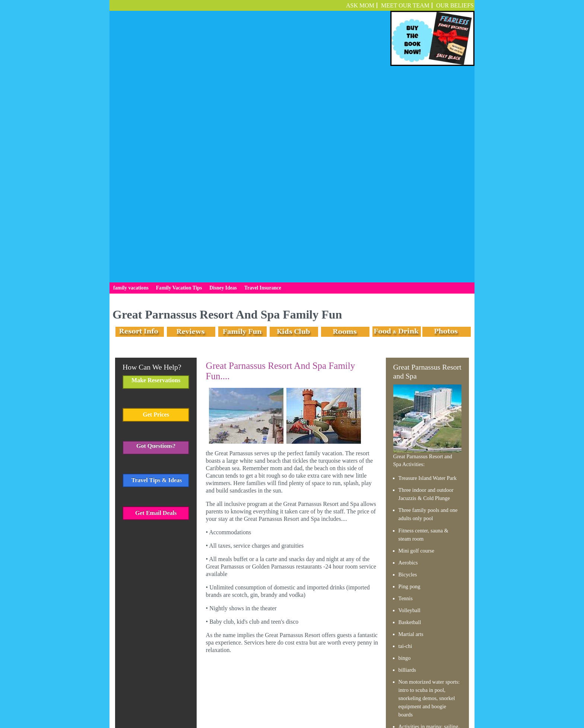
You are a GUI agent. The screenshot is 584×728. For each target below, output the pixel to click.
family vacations (223, 696)
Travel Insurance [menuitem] (263, 77)
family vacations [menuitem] (131, 77)
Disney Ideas (301, 696)
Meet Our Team (405, 5)
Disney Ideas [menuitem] (223, 77)
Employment (364, 696)
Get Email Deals (156, 302)
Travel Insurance (334, 696)
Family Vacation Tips (264, 696)
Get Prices (156, 204)
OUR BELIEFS (455, 5)
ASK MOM (360, 5)
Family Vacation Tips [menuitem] (179, 77)
